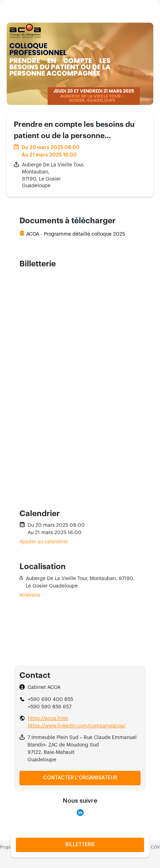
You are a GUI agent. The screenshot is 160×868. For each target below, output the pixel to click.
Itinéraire (30, 595)
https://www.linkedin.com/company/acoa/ (77, 726)
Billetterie (80, 845)
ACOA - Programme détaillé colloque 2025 (76, 234)
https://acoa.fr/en (48, 719)
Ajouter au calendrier (44, 542)
